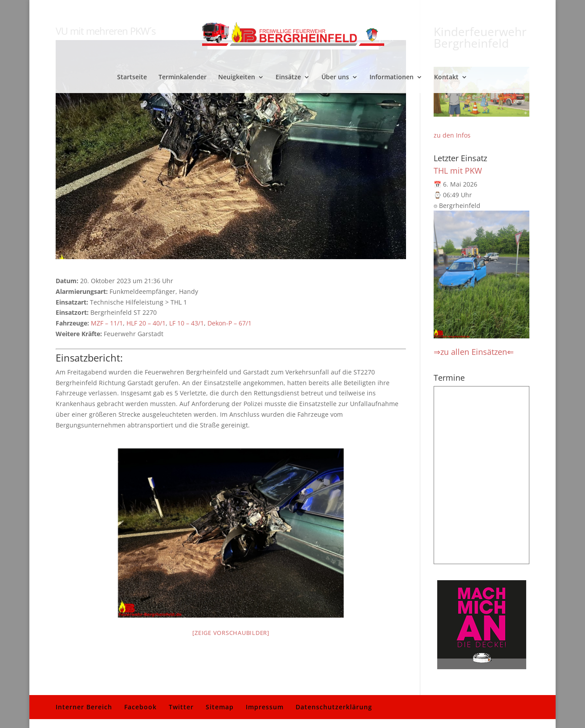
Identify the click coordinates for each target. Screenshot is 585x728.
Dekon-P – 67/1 (230, 323)
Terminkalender (183, 77)
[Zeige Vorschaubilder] (231, 633)
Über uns (335, 77)
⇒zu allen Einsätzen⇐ (474, 352)
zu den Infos (452, 135)
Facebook (140, 707)
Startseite (132, 77)
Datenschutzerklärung (334, 707)
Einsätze (288, 77)
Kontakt (446, 77)
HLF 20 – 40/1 (146, 323)
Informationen (392, 77)
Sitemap (220, 707)
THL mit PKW (458, 171)
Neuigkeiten (237, 77)
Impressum (265, 707)
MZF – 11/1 (107, 323)
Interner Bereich (84, 707)
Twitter (181, 707)
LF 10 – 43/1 (187, 323)
